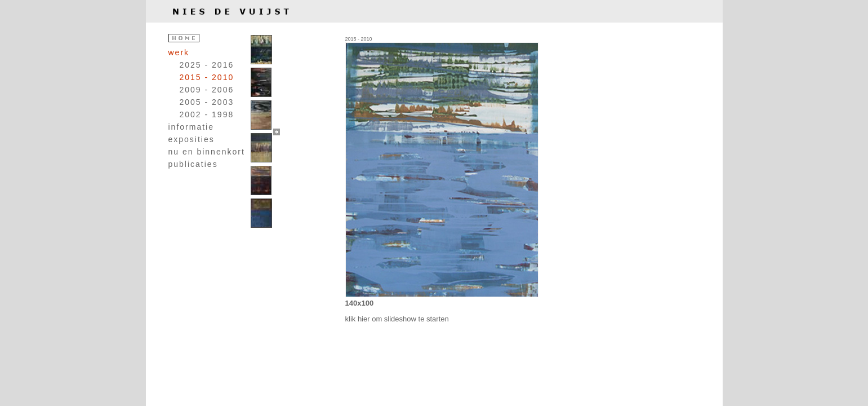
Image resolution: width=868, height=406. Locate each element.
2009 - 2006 (207, 90)
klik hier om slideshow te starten (397, 319)
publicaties (193, 164)
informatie (191, 127)
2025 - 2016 (207, 65)
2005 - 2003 (207, 102)
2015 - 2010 (207, 77)
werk (179, 52)
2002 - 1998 (207, 114)
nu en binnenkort (207, 152)
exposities (192, 139)
